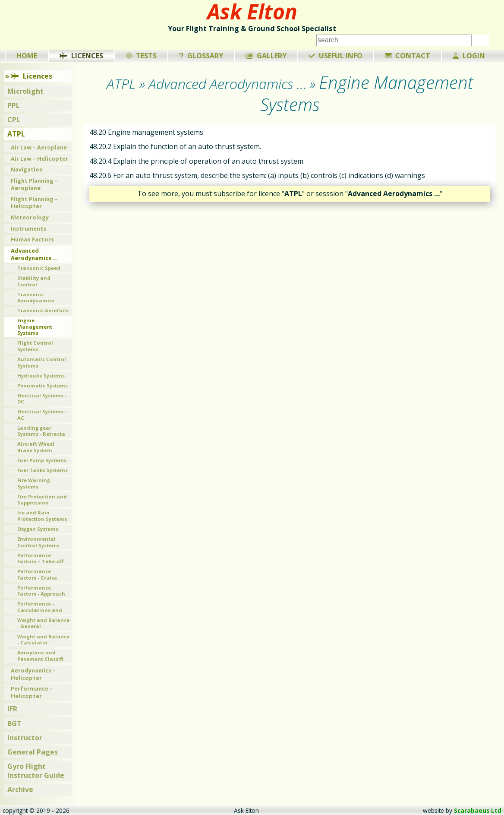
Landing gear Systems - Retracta (41, 431)
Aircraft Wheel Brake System (36, 447)
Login (469, 56)
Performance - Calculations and (40, 607)
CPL (14, 120)
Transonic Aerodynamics (36, 298)
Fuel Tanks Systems (43, 470)
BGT (14, 723)
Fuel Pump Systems (42, 460)
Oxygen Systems (38, 529)
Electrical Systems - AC (42, 415)
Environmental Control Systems (38, 542)
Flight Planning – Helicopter (34, 203)
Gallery (266, 56)
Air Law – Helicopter (39, 159)
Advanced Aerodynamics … (34, 254)
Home (27, 56)
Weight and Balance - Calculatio (43, 640)
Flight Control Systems (35, 346)
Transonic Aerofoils (43, 310)
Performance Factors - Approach (41, 591)
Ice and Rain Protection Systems (42, 516)
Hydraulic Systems (41, 376)
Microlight (25, 91)
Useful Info (336, 56)
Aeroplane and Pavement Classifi (40, 656)
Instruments (28, 228)
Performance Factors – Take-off (41, 558)
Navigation (27, 169)
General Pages (33, 752)
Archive (20, 790)
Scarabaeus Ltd (478, 810)
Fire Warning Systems (34, 483)
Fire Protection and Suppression (42, 500)
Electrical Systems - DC (42, 399)
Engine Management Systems (35, 327)
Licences (81, 56)
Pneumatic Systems (43, 385)
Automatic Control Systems (42, 362)
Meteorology (30, 217)
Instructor (25, 738)
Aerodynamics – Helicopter (33, 674)
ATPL (16, 134)
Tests (141, 56)
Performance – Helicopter (32, 692)
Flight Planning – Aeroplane (34, 184)
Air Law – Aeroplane (39, 147)
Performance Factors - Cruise (37, 574)
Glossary (201, 56)
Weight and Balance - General (43, 623)
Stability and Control (34, 281)
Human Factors (32, 239)
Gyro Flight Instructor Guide (36, 771)
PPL (14, 105)
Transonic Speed (39, 268)
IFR (12, 709)
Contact (408, 56)
